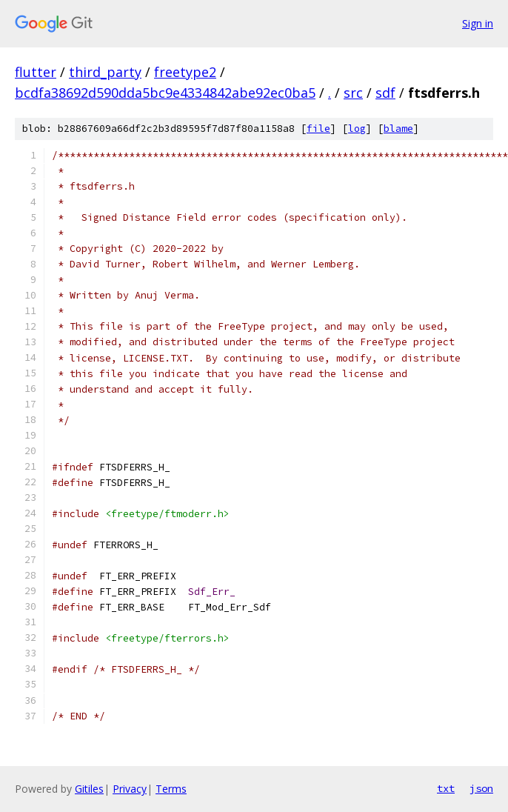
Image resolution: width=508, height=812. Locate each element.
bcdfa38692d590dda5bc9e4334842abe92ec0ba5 (165, 93)
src (353, 93)
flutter (36, 72)
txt (446, 788)
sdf (385, 93)
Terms (171, 789)
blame (398, 129)
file (318, 129)
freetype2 (185, 72)
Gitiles (89, 789)
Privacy (130, 789)
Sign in (478, 23)
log (357, 129)
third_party (105, 72)
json (481, 788)
